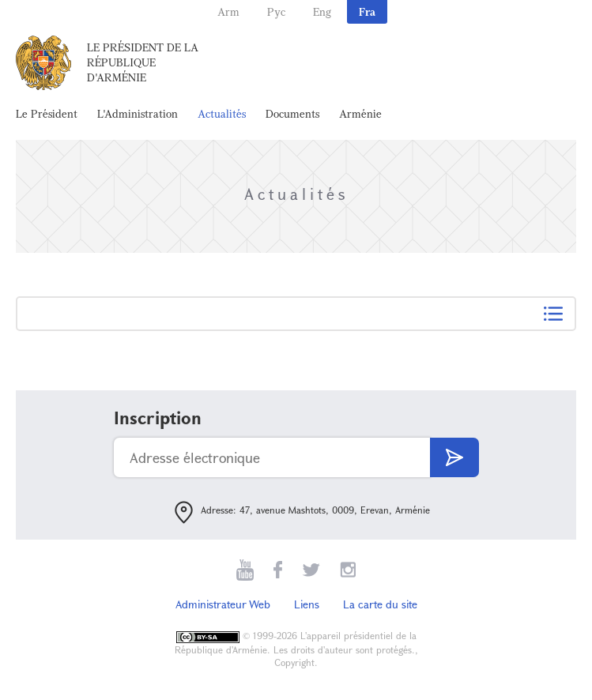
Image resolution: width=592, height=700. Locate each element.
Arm (228, 11)
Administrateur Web (223, 604)
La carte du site (380, 604)
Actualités (222, 113)
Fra (367, 11)
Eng (322, 11)
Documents (292, 113)
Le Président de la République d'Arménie (143, 62)
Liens (307, 604)
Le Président (47, 113)
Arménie (360, 113)
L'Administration (138, 113)
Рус (276, 11)
